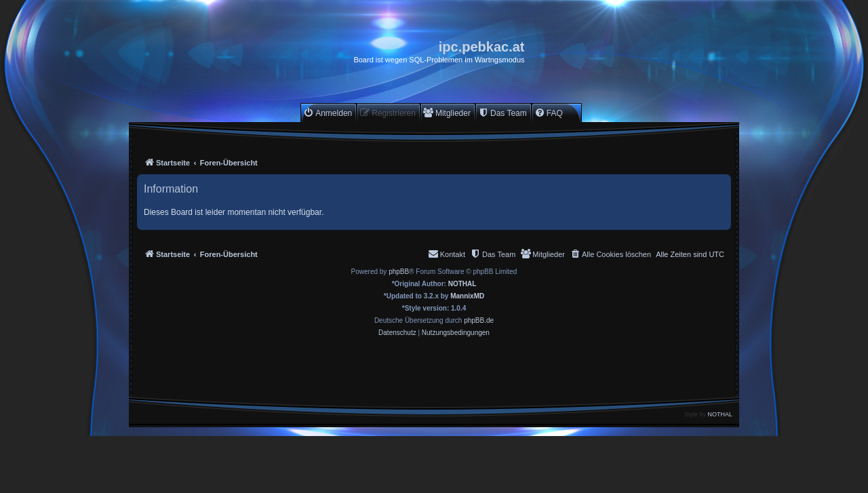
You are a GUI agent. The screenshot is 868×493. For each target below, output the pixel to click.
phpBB (399, 272)
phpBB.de (479, 320)
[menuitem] (328, 113)
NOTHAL (462, 284)
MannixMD (467, 296)
